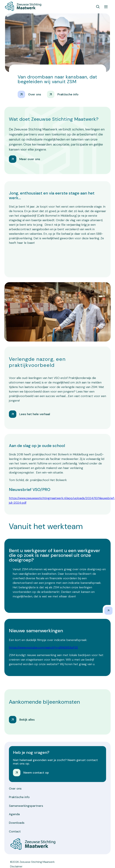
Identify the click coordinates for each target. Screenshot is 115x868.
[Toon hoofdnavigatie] (106, 7)
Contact (15, 831)
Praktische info (19, 797)
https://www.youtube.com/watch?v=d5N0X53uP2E (44, 648)
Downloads (17, 823)
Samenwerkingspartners (26, 806)
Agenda (14, 814)
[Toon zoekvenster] (98, 7)
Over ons (15, 789)
